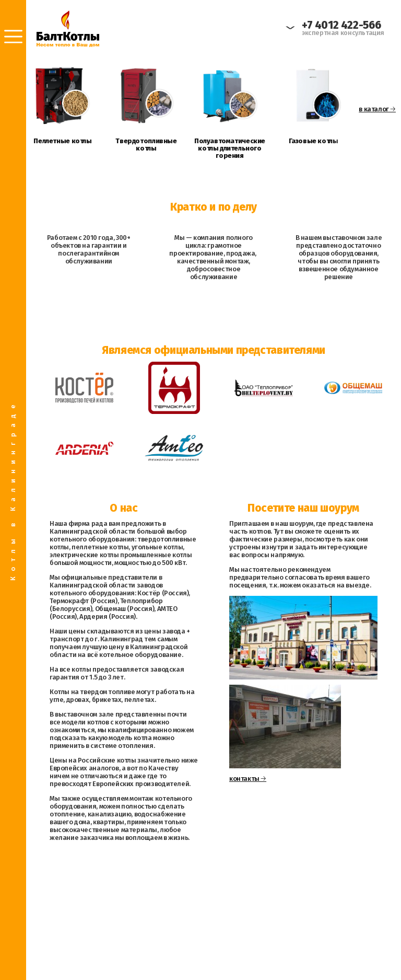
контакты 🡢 (248, 779)
